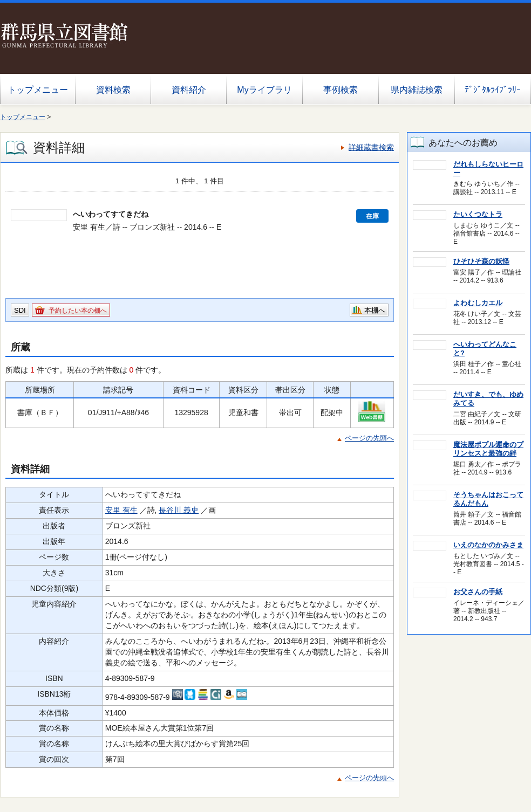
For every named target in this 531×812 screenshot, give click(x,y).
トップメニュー (38, 90)
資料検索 (113, 90)
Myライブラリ (264, 90)
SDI (20, 310)
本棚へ (375, 310)
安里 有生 (121, 510)
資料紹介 (189, 90)
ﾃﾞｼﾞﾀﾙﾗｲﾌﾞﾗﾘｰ (493, 90)
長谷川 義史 (179, 510)
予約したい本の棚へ (78, 311)
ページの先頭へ (369, 438)
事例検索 (341, 90)
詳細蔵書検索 (371, 147)
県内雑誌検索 (417, 90)
